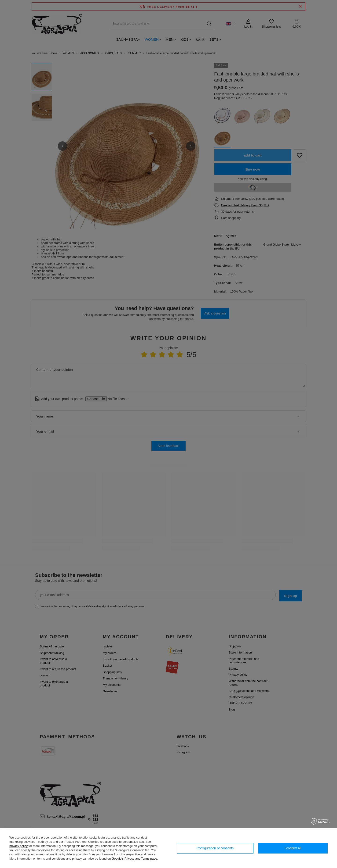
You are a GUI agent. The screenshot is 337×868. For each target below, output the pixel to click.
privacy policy (18, 846)
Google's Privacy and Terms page (134, 859)
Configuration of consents (215, 848)
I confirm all (293, 848)
